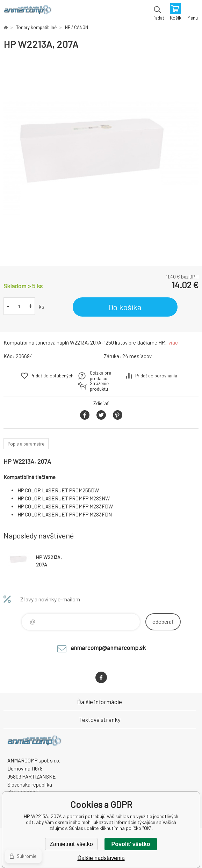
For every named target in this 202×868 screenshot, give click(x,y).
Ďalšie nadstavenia (101, 858)
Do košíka (125, 307)
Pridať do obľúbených (52, 376)
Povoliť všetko (131, 844)
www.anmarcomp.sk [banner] (27, 12)
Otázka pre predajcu (100, 376)
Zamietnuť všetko (71, 844)
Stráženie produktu (99, 386)
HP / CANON (77, 27)
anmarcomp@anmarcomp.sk (108, 648)
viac (173, 342)
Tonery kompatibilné (36, 27)
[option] (101, 158)
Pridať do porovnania (156, 376)
